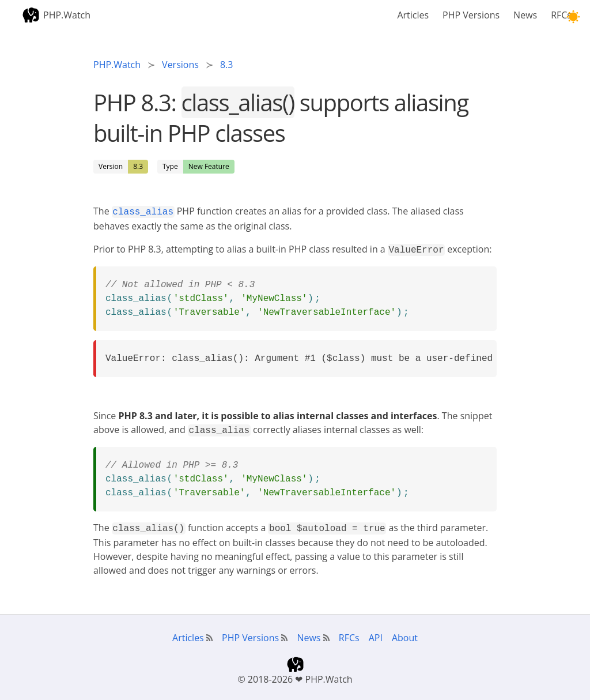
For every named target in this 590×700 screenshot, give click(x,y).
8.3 (138, 166)
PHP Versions (471, 15)
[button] (573, 17)
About (405, 633)
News (525, 15)
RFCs (561, 15)
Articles (413, 15)
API (376, 633)
